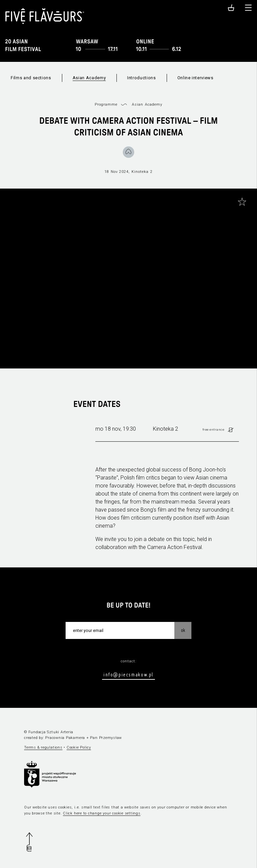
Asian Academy (89, 78)
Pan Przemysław (106, 738)
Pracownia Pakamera (65, 738)
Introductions (141, 78)
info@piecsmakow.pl (128, 674)
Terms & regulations (43, 747)
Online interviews (195, 78)
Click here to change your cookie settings (102, 813)
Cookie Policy (79, 747)
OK (183, 630)
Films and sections (31, 78)
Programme (106, 104)
